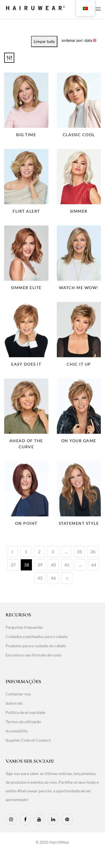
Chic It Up (79, 364)
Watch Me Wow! (79, 288)
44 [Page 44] (94, 565)
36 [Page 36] (93, 552)
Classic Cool (79, 135)
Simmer (79, 211)
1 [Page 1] (26, 552)
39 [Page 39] (40, 565)
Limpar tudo (44, 41)
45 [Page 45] (40, 578)
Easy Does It (26, 364)
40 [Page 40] (53, 565)
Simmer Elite (26, 288)
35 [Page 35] (80, 552)
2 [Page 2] (39, 552)
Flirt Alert (26, 211)
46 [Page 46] (53, 578)
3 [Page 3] (53, 552)
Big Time (26, 135)
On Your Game (79, 441)
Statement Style (79, 523)
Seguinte (67, 578)
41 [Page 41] (67, 565)
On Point (26, 523)
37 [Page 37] (13, 565)
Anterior (12, 552)
